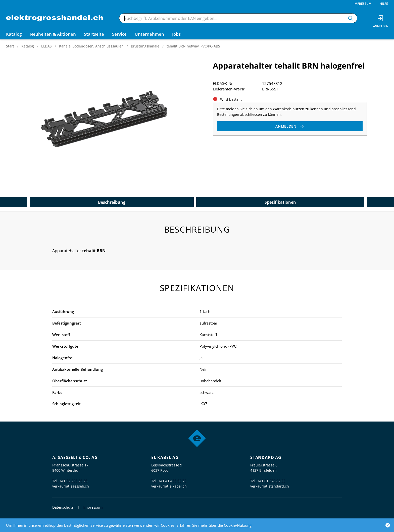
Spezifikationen (280, 202)
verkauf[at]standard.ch (270, 486)
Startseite (94, 34)
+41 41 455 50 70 (172, 481)
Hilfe (384, 4)
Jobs (176, 34)
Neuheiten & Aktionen (53, 34)
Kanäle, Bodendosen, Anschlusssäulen (91, 46)
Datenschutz (63, 507)
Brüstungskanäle (145, 46)
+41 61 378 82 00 (271, 481)
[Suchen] (351, 18)
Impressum (362, 4)
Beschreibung (112, 202)
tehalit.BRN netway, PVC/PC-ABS (193, 46)
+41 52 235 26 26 (73, 481)
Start (10, 46)
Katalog (28, 46)
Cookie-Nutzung (238, 525)
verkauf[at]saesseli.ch (71, 486)
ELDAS (46, 46)
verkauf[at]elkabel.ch (169, 486)
